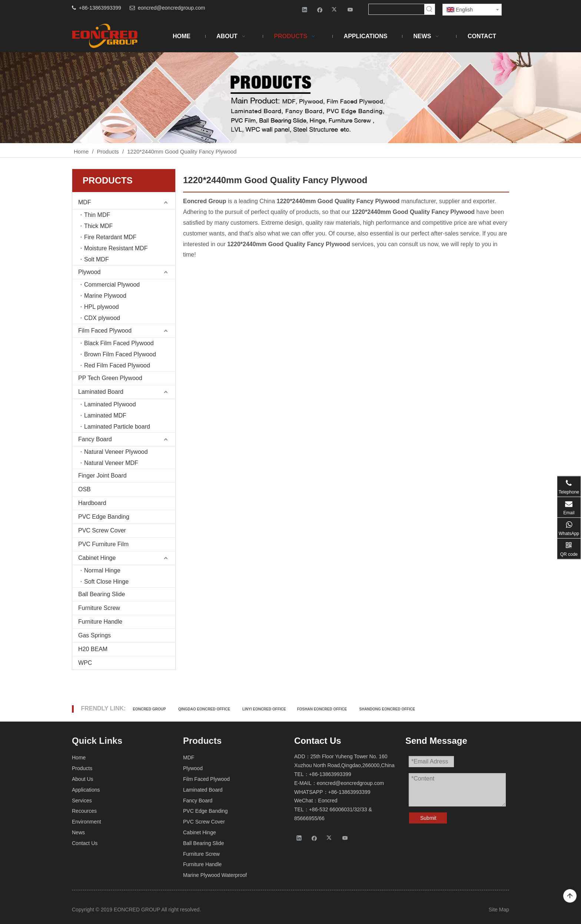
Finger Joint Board (102, 476)
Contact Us (85, 843)
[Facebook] (320, 9)
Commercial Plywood (112, 285)
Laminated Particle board (117, 427)
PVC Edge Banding (104, 517)
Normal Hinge (102, 570)
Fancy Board (95, 439)
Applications (86, 790)
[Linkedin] (305, 9)
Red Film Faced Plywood (117, 365)
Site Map (499, 910)
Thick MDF (98, 226)
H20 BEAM (93, 649)
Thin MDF (97, 215)
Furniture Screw (99, 608)
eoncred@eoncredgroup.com (172, 8)
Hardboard (92, 503)
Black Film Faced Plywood (119, 343)
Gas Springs (94, 635)
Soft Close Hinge (106, 582)
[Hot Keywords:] (429, 9)
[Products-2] (290, 98)
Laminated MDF (105, 415)
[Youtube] (350, 9)
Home (79, 758)
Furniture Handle (100, 622)
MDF (85, 202)
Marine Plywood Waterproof (215, 875)
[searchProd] (396, 9)
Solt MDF (97, 259)
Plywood (89, 272)
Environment (87, 822)
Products (82, 768)
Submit (428, 818)
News (78, 832)
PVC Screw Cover (102, 530)
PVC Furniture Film (103, 544)
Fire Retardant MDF (110, 237)
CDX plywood (102, 318)
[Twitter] (335, 9)
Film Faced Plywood (105, 331)
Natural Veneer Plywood (116, 452)
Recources (84, 811)
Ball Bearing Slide (102, 594)
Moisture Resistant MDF (116, 248)
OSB (84, 489)
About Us (83, 779)
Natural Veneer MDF (111, 463)
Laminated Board (101, 392)
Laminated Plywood (110, 404)
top (570, 896)
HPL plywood (102, 307)
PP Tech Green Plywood (110, 378)
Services (82, 801)
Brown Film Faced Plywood (120, 354)
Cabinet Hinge (97, 558)
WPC (85, 663)
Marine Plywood (105, 296)
